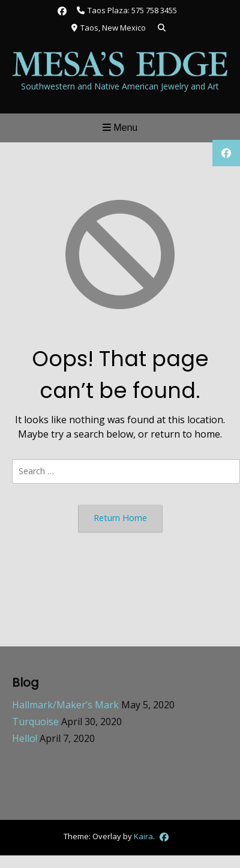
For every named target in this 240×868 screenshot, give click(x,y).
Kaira (143, 836)
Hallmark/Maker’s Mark (65, 705)
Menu (120, 128)
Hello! (25, 738)
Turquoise (35, 722)
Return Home (120, 518)
